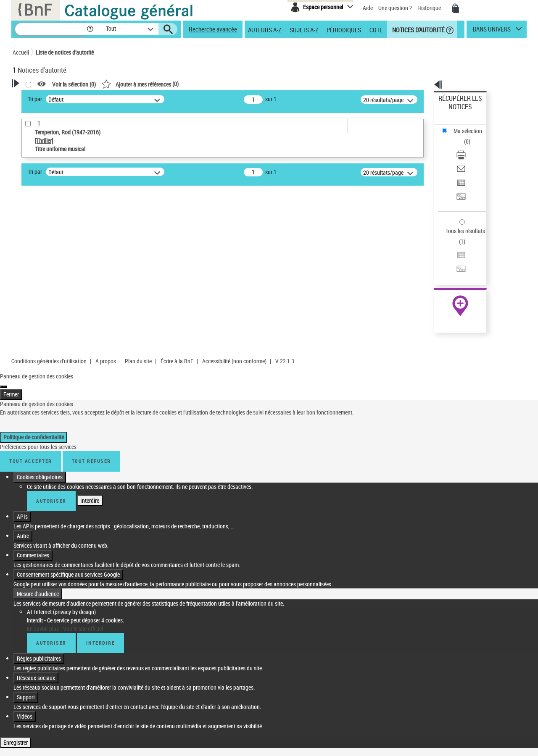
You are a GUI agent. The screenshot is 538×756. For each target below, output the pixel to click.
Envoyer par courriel (463, 136)
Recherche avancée (213, 29)
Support (26, 647)
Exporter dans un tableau (469, 146)
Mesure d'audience (38, 544)
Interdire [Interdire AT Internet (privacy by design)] (101, 593)
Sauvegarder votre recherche (65, 181)
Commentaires (33, 505)
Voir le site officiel (83, 579)
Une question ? (395, 8)
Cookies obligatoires (40, 427)
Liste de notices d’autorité (65, 52)
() (248, 84)
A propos (106, 311)
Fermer (11, 345)
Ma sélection (454, 112)
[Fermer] (3, 337)
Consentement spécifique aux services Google (68, 524)
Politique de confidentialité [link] (34, 387)
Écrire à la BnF (177, 311)
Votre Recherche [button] (47, 97)
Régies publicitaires (39, 608)
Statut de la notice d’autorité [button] (58, 252)
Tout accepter (31, 411)
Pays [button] (27, 265)
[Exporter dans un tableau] (472, 147)
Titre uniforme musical (55, 239)
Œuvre (32, 226)
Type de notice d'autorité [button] (53, 213)
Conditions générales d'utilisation (49, 311)
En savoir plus (43, 579)
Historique (430, 8)
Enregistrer (16, 692)
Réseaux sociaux (36, 628)
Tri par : (144, 99)
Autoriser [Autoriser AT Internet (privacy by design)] (51, 593)
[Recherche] (50, 29)
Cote (376, 29)
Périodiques (344, 29)
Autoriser (51, 451)
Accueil (21, 52)
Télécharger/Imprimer (465, 126)
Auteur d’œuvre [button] (41, 279)
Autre (23, 486)
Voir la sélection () (182, 84)
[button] (90, 29)
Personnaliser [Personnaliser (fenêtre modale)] (176, 734)
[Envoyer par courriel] (472, 136)
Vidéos (25, 666)
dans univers (492, 31)
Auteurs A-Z (265, 29)
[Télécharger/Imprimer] (472, 126)
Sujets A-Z (304, 29)
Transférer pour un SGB (467, 156)
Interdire (90, 450)
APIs (22, 466)
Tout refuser (91, 411)
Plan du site (138, 311)
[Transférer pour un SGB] (472, 157)
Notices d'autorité (418, 29)
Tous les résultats (460, 180)
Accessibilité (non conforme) (234, 311)
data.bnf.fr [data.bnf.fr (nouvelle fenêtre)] (433, 257)
